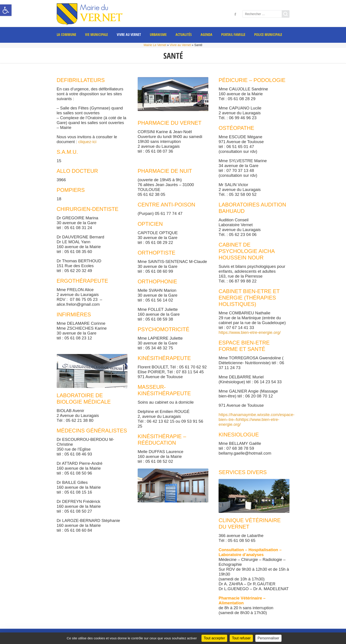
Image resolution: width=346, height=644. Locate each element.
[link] (6, 10)
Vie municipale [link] (97, 35)
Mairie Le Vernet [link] (155, 45)
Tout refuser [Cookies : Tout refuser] (241, 638)
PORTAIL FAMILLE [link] (233, 35)
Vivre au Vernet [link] (129, 35)
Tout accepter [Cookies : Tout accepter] (214, 638)
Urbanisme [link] (158, 35)
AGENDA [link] (206, 35)
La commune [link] (66, 35)
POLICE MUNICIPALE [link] (268, 35)
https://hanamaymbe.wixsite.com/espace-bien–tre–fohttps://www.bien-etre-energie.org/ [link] (256, 419)
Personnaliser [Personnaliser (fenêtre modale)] (268, 638)
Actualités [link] (184, 35)
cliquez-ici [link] (87, 142)
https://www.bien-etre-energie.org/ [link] (250, 332)
